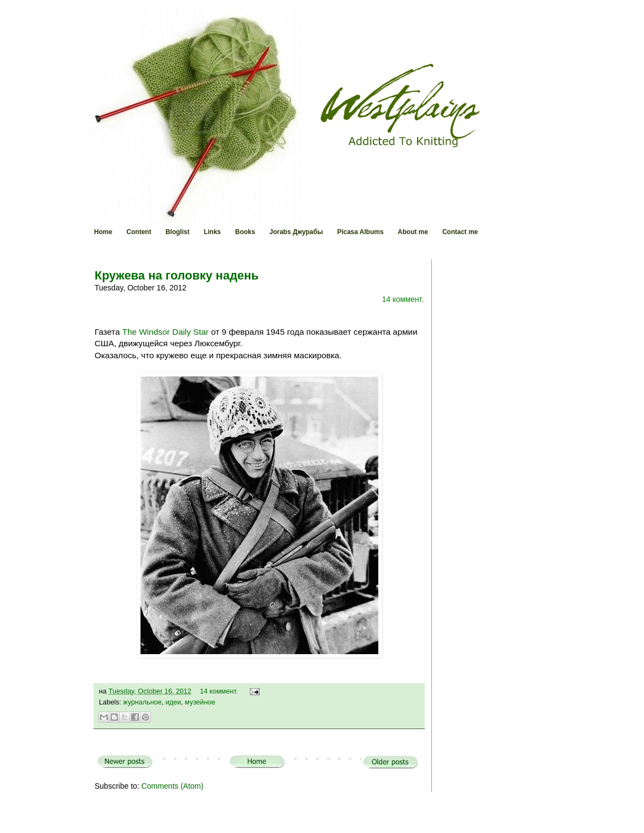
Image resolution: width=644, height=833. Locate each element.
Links (212, 232)
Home (103, 232)
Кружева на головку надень (177, 275)
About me (413, 232)
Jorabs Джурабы (296, 232)
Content (139, 232)
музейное (200, 702)
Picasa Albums (361, 232)
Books (245, 232)
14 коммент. (403, 299)
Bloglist (178, 232)
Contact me (460, 232)
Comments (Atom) (173, 786)
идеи (173, 702)
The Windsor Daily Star (166, 332)
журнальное (142, 702)
